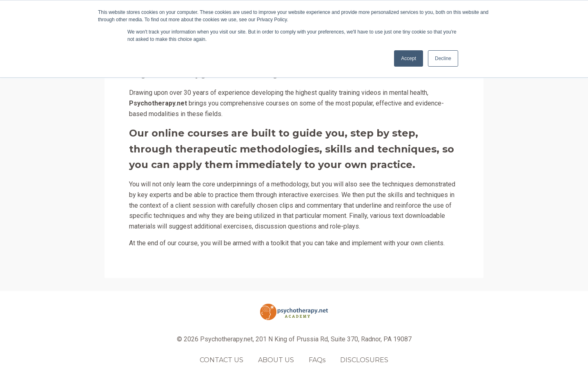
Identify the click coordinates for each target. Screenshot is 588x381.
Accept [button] (409, 58)
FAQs (317, 360)
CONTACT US (222, 360)
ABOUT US (276, 360)
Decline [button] (443, 58)
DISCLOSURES (364, 360)
